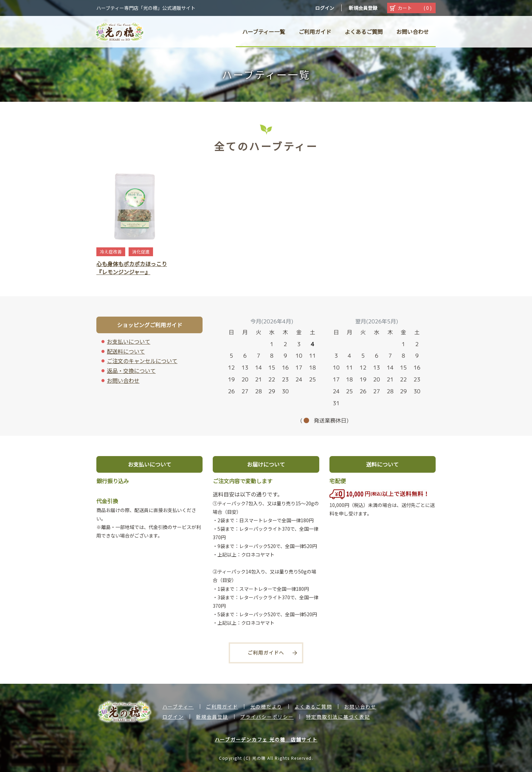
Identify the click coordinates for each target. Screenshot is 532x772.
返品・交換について (131, 371)
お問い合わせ (123, 380)
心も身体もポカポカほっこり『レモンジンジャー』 (132, 268)
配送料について (126, 351)
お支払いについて (129, 341)
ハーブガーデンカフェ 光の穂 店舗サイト (266, 739)
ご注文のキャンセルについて (142, 361)
